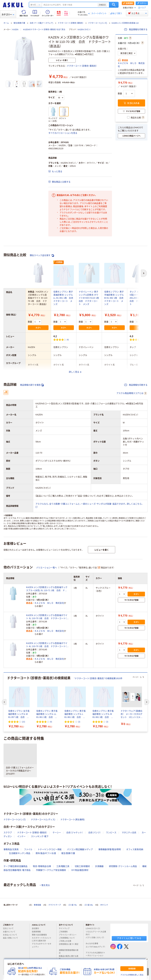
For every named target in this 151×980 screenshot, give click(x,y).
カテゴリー (8, 14)
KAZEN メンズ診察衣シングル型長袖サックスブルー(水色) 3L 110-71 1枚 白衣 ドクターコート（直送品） (47, 589)
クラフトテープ (55, 905)
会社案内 (37, 929)
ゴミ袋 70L (72, 905)
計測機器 (99, 866)
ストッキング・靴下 (40, 836)
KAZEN (15, 30)
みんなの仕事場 (93, 944)
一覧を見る (45, 885)
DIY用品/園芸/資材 (80, 870)
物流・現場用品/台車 (42, 866)
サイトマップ (64, 929)
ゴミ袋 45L (89, 905)
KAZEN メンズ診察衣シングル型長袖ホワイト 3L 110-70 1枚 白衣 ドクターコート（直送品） (47, 617)
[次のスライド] (147, 702)
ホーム (6, 23)
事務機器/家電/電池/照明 (110, 849)
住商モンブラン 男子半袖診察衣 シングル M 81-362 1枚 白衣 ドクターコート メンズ (115, 298)
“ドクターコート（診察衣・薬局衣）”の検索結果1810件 (98, 678)
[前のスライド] (4, 702)
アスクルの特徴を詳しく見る (132, 975)
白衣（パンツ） (95, 833)
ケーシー (57, 833)
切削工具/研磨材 (82, 866)
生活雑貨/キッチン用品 (20, 853)
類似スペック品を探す (42, 255)
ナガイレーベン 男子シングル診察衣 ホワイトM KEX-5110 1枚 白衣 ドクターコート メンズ (90, 298)
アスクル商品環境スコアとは (132, 393)
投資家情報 (37, 932)
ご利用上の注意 (66, 941)
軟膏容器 (37, 905)
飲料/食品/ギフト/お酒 (46, 853)
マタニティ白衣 (129, 833)
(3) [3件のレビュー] (79, 722)
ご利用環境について (68, 938)
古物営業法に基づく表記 (69, 945)
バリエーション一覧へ (47, 568)
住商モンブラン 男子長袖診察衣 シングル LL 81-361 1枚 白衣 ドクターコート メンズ (64, 298)
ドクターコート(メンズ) (98, 23)
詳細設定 (102, 5)
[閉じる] (147, 959)
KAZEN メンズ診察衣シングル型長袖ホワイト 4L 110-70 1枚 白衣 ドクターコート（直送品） (47, 645)
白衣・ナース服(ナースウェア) (41, 23)
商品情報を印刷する (136, 29)
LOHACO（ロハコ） (94, 929)
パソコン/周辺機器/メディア (80, 849)
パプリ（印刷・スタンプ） (95, 939)
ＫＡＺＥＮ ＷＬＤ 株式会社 (131, 65)
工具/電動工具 (63, 866)
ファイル (28, 849)
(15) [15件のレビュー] (23, 722)
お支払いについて (11, 935)
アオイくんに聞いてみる (129, 938)
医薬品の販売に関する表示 (69, 958)
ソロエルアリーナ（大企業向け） (96, 933)
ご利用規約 (64, 932)
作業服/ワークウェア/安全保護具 (51, 870)
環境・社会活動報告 (41, 935)
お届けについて (10, 932)
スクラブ (8, 833)
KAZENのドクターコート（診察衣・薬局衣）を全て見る (44, 30)
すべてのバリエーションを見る (63, 133)
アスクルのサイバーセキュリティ (42, 945)
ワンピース (111, 833)
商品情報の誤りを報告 (32, 385)
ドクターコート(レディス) (43, 820)
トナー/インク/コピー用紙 (50, 849)
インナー (21, 836)
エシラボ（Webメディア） (95, 948)
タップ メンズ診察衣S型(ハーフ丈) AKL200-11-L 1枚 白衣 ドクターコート (139, 298)
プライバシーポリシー (69, 935)
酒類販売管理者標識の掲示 (69, 952)
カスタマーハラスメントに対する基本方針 (42, 939)
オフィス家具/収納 (135, 849)
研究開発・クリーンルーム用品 (123, 866)
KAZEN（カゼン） (84, 30)
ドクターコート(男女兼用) (72, 820)
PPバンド (104, 905)
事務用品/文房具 (11, 849)
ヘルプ (143, 8)
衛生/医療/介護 (19, 23)
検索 (114, 5)
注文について (9, 929)
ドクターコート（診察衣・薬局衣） (71, 23)
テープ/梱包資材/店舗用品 (15, 866)
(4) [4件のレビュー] (68, 340)
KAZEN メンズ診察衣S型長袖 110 (125, 23)
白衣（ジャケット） (75, 833)
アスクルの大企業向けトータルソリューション (96, 954)
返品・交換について (12, 938)
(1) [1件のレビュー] (144, 340)
